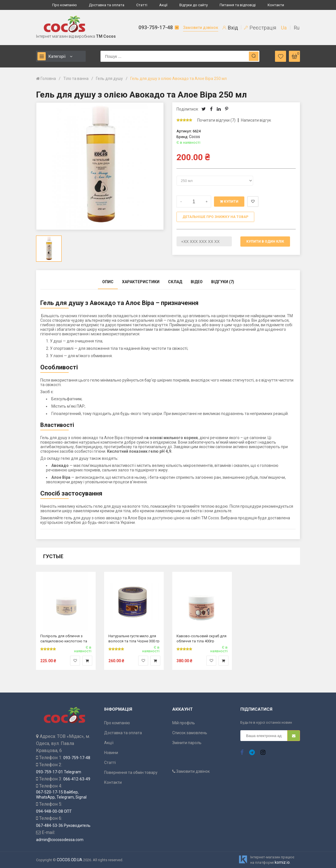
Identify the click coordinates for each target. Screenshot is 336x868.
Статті (142, 5)
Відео (197, 282)
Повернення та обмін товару (131, 772)
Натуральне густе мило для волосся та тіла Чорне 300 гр (134, 638)
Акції (163, 5)
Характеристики (141, 282)
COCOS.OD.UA (70, 860)
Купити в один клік (265, 242)
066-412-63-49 (77, 779)
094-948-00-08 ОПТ (54, 811)
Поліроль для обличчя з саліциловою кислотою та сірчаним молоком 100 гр (64, 638)
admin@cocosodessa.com (60, 840)
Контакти (276, 5)
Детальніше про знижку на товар (215, 217)
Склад (175, 282)
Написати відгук (256, 120)
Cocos (195, 137)
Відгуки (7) (223, 282)
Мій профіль (184, 723)
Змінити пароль (187, 743)
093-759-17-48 (156, 27)
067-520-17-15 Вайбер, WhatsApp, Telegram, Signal (61, 795)
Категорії (52, 56)
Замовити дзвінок (201, 27)
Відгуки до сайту (194, 5)
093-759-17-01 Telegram (59, 772)
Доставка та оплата (107, 5)
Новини (111, 753)
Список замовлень (190, 733)
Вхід (230, 28)
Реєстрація (260, 28)
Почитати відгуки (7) (216, 120)
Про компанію (65, 5)
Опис (108, 282)
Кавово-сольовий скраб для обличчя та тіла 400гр (201, 638)
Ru (297, 28)
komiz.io (282, 862)
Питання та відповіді (238, 5)
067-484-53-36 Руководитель (63, 825)
